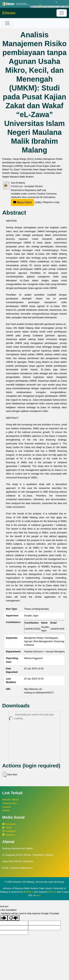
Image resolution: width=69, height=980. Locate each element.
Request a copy (51, 202)
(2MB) (26, 202)
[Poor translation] (13, 918)
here (38, 895)
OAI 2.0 (52, 892)
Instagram (9, 831)
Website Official (10, 800)
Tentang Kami (9, 803)
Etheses (9, 13)
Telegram (9, 835)
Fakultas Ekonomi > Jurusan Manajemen (45, 652)
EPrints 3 (29, 892)
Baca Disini (22, 202)
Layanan (7, 807)
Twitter (7, 828)
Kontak (6, 810)
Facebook (9, 824)
